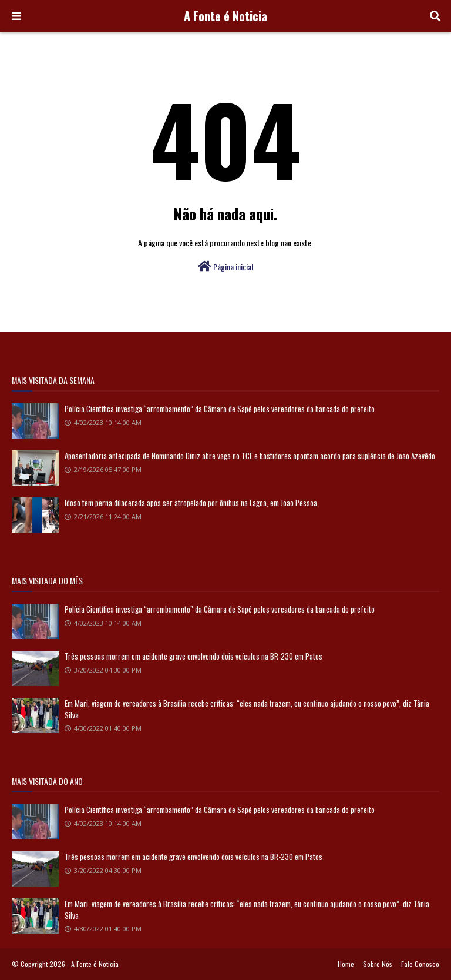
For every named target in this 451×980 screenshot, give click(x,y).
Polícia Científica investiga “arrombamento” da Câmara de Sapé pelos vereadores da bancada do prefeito (220, 409)
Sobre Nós (378, 964)
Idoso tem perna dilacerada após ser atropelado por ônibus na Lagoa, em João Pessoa (191, 503)
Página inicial (225, 267)
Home (346, 964)
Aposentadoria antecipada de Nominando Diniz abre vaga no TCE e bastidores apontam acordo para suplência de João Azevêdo (250, 456)
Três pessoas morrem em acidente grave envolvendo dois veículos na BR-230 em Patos (193, 656)
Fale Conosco (420, 964)
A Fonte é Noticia (225, 16)
